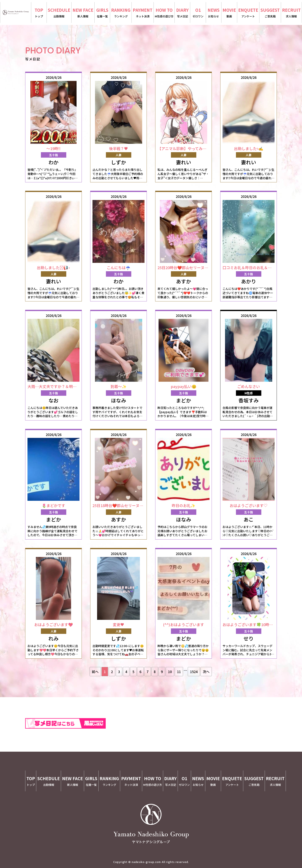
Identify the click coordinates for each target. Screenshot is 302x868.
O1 (198, 13)
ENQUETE (248, 13)
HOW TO (164, 13)
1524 (194, 672)
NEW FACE (83, 13)
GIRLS (102, 13)
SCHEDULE (59, 13)
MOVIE (229, 13)
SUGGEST (270, 13)
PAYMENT (143, 13)
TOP (39, 13)
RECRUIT (291, 13)
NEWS (214, 13)
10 (170, 672)
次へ (206, 672)
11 (179, 672)
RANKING (121, 13)
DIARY (182, 13)
